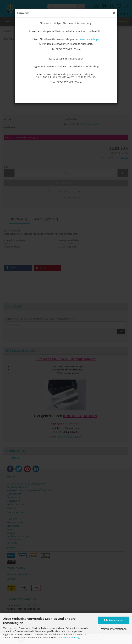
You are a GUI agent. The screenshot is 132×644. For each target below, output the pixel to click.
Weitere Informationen (114, 629)
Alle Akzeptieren (114, 620)
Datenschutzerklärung (68, 637)
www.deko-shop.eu (90, 39)
